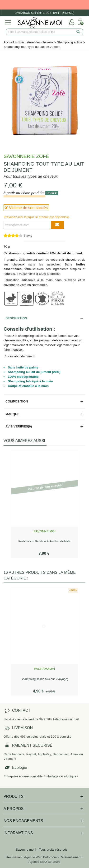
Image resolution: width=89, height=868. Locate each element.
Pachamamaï (44, 669)
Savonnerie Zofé (26, 156)
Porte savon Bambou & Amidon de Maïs (45, 541)
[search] (78, 32)
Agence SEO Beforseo (44, 862)
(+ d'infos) (66, 13)
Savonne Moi (44, 531)
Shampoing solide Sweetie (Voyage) (44, 679)
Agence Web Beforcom (40, 857)
